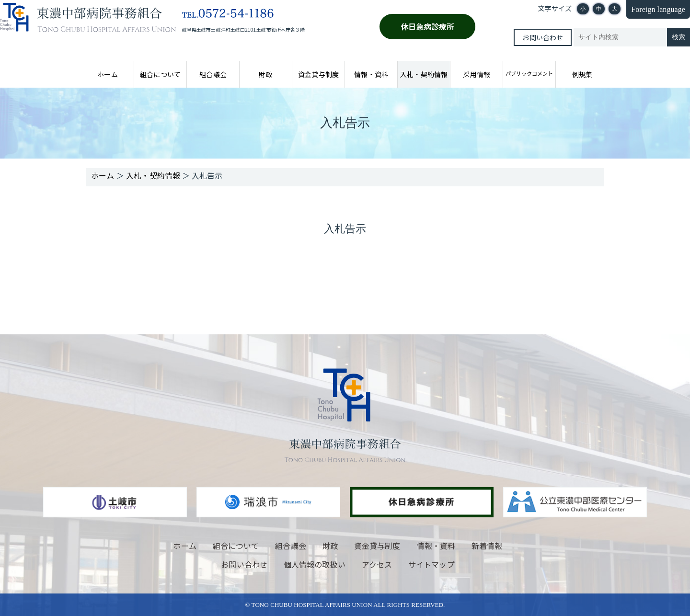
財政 (265, 74)
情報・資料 (371, 74)
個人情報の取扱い (315, 564)
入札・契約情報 (424, 74)
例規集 (582, 74)
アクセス (377, 564)
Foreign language (658, 9)
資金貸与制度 (318, 74)
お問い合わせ (542, 37)
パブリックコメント (529, 73)
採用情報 (476, 74)
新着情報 (487, 546)
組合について (160, 74)
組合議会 (213, 74)
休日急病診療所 (428, 26)
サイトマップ (431, 564)
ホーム (107, 74)
